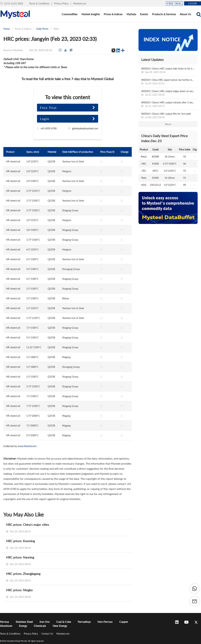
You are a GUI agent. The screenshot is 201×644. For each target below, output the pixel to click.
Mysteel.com (80, 3)
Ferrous (4, 622)
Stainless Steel (24, 622)
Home (7, 29)
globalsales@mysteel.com (85, 128)
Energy (23, 626)
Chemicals (40, 626)
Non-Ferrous (105, 622)
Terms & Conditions (40, 3)
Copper (124, 622)
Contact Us (48, 634)
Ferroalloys (84, 622)
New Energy (60, 626)
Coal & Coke (64, 622)
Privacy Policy (62, 3)
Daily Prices (42, 29)
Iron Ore (45, 622)
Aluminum (6, 626)
